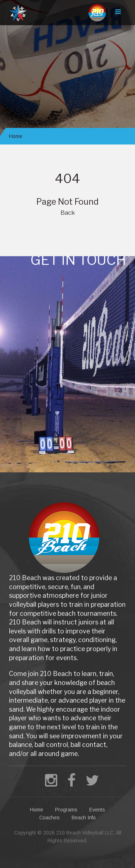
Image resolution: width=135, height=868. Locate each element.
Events (97, 810)
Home (16, 136)
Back (68, 213)
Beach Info (84, 818)
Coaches (49, 818)
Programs (66, 810)
